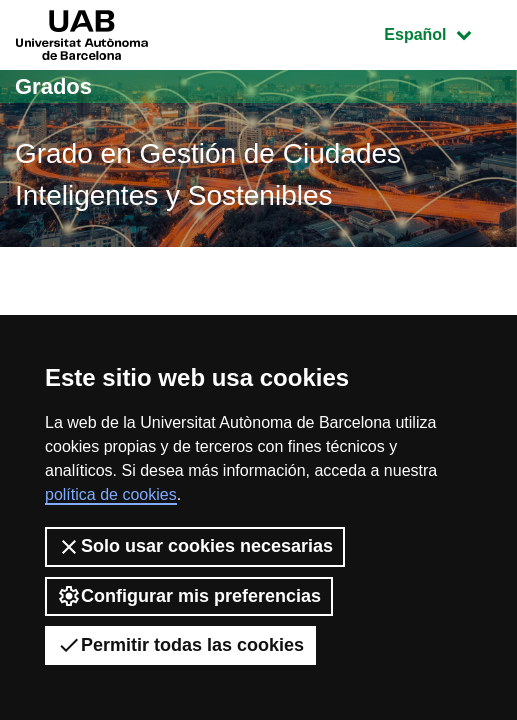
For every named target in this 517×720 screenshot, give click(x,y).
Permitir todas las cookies (180, 645)
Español (442, 32)
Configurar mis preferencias (189, 596)
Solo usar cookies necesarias (195, 547)
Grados (53, 86)
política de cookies (111, 494)
